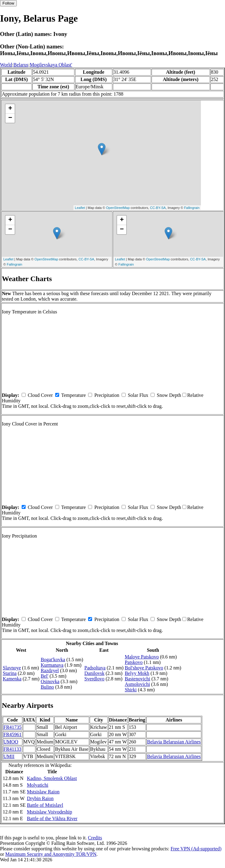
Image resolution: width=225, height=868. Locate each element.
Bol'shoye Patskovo (144, 668)
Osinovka (50, 681)
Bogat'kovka (53, 660)
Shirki (131, 690)
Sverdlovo (95, 679)
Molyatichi (37, 785)
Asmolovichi (137, 684)
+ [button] (10, 109)
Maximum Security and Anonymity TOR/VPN (51, 854)
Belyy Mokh (137, 673)
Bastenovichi (137, 679)
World (6, 65)
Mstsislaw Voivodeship (49, 812)
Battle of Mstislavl (45, 805)
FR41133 (12, 749)
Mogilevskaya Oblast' (51, 65)
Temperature (74, 395)
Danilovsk (95, 673)
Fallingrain (192, 208)
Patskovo (134, 662)
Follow (8, 3)
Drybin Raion (40, 798)
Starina (10, 673)
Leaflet (80, 208)
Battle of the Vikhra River (52, 819)
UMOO (11, 742)
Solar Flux (138, 395)
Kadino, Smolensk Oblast (52, 778)
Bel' (44, 676)
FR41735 (12, 727)
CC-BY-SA (158, 208)
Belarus (21, 65)
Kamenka (12, 679)
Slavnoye (12, 668)
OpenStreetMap (118, 208)
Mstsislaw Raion (43, 792)
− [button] (10, 118)
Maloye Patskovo (142, 657)
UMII (9, 756)
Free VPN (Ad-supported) (196, 849)
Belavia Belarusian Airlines (174, 742)
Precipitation (107, 395)
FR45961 (12, 734)
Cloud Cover (40, 395)
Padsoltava (95, 668)
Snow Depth (169, 395)
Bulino (47, 687)
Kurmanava (52, 665)
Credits (95, 838)
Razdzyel (50, 670)
